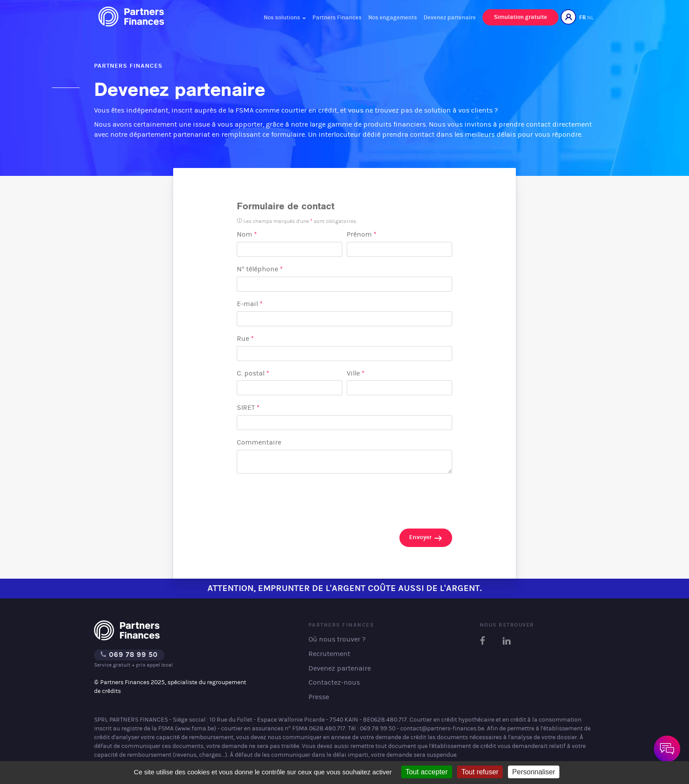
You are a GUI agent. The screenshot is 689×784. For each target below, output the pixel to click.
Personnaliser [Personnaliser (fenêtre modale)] (534, 772)
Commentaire (259, 442)
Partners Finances (337, 17)
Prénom (362, 234)
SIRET (248, 407)
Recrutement (329, 654)
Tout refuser (480, 772)
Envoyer (426, 538)
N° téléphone (260, 269)
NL (590, 17)
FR (582, 17)
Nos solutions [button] (285, 17)
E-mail (250, 304)
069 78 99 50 (129, 655)
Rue (245, 338)
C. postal (253, 373)
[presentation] (304, 498)
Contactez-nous (334, 682)
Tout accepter (427, 772)
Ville (356, 373)
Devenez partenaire (450, 17)
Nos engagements (393, 17)
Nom (247, 234)
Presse (319, 697)
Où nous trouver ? (337, 639)
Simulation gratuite (520, 17)
